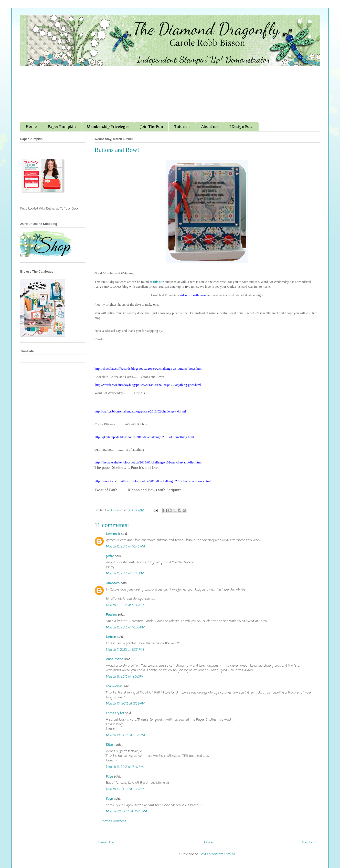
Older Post (308, 843)
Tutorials (182, 127)
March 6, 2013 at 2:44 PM (125, 573)
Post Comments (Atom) (217, 854)
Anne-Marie (115, 659)
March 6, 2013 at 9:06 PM (125, 605)
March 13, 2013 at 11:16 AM (125, 789)
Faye (109, 777)
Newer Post (107, 843)
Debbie (111, 637)
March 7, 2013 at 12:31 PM (125, 650)
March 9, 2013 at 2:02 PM (125, 677)
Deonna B (113, 534)
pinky (110, 556)
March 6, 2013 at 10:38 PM (126, 628)
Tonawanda (114, 686)
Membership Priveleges (108, 127)
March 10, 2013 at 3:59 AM (126, 704)
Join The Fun (152, 127)
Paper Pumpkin (62, 127)
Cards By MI (115, 713)
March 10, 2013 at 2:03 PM (125, 735)
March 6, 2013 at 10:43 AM (125, 547)
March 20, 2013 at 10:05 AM (126, 812)
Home (31, 127)
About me (210, 127)
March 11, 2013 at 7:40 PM (125, 767)
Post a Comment (113, 821)
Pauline (111, 615)
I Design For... (241, 127)
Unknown (113, 583)
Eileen (110, 745)
